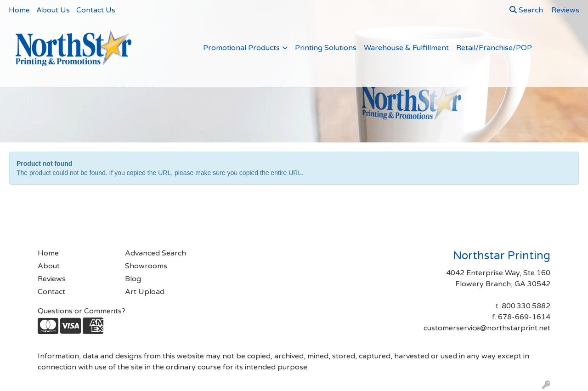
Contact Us (96, 10)
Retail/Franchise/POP (494, 48)
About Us (53, 10)
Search (526, 10)
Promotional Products (241, 48)
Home (19, 10)
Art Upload (145, 292)
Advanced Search (155, 253)
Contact (51, 292)
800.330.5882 (526, 306)
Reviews (52, 279)
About (49, 266)
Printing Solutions (326, 48)
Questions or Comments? (82, 311)
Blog (133, 279)
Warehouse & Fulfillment (406, 48)
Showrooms (146, 266)
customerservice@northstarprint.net (487, 328)
